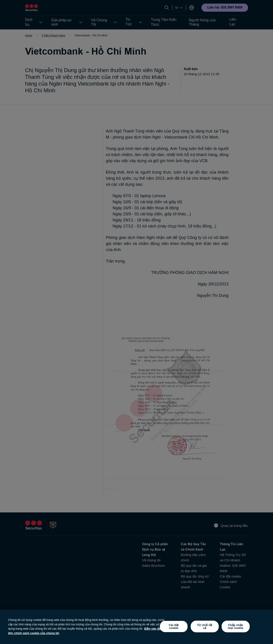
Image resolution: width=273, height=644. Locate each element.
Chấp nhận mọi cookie (236, 626)
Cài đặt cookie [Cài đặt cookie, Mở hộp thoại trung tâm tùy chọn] (174, 626)
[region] (136, 627)
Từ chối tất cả (205, 626)
